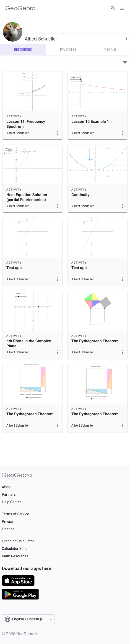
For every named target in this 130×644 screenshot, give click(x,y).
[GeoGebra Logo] (20, 8)
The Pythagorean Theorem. (96, 341)
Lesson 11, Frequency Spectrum (26, 124)
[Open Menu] (122, 8)
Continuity (81, 195)
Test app (14, 268)
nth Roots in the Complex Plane (29, 343)
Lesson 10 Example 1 (90, 121)
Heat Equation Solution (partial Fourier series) (27, 197)
